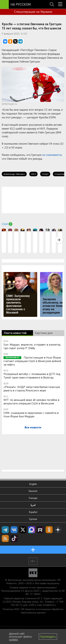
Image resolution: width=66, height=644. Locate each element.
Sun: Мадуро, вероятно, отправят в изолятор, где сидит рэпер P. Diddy (32, 346)
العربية (33, 505)
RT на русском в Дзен (58, 530)
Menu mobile (61, 1)
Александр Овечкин (14, 174)
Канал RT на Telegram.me (5, 530)
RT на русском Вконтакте (14, 530)
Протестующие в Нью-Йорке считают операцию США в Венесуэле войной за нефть (32, 361)
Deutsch (33, 491)
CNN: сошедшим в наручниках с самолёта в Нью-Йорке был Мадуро (31, 414)
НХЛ (33, 174)
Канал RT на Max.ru (32, 530)
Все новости (33, 427)
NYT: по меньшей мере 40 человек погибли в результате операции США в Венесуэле (31, 401)
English (33, 484)
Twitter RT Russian (23, 530)
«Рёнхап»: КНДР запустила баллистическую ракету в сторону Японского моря (32, 389)
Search (52, 1)
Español (33, 512)
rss (5, 538)
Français (33, 498)
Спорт (45, 174)
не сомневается (52, 155)
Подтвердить (48, 637)
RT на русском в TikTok (14, 538)
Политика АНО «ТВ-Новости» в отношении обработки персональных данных (33, 611)
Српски (33, 519)
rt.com (32, 587)
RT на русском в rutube (40, 530)
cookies (14, 640)
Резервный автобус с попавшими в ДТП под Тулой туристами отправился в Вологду (32, 376)
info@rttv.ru (49, 605)
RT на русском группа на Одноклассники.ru (49, 530)
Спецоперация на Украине (33, 12)
